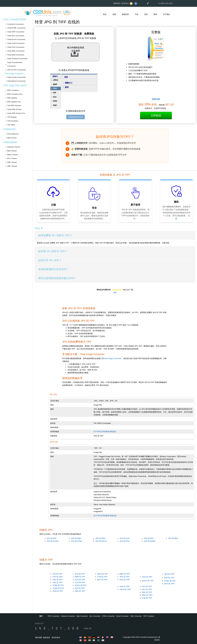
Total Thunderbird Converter (15, 64)
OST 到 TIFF (58, 577)
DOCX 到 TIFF (81, 585)
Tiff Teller (11, 125)
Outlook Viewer (14, 147)
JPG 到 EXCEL (53, 541)
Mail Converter (82, 616)
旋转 (67, 87)
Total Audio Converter (16, 77)
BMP (55, 84)
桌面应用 (125, 14)
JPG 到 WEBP (150, 541)
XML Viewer (12, 166)
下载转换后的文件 (76, 117)
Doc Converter (95, 616)
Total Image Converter (14, 74)
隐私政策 (47, 638)
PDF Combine (13, 90)
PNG (55, 101)
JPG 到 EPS (149, 538)
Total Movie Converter (17, 81)
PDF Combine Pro (15, 94)
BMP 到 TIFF (80, 577)
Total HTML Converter (16, 28)
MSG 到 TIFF (103, 574)
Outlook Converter (68, 616)
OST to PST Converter (17, 70)
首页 (105, 14)
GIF (55, 93)
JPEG (56, 80)
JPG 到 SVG (125, 538)
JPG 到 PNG (100, 538)
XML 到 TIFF (58, 583)
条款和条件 (56, 638)
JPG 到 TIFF (80, 574)
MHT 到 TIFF (102, 580)
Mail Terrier (12, 138)
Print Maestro (13, 134)
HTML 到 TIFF (58, 585)
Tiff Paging (12, 117)
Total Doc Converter (16, 36)
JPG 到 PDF (52, 538)
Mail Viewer (12, 151)
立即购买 (156, 115)
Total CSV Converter (16, 47)
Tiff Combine (13, 121)
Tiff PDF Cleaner (14, 106)
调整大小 (69, 83)
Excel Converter (122, 616)
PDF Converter (54, 616)
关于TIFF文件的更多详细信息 (105, 516)
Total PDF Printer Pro (16, 113)
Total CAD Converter (16, 43)
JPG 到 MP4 (173, 538)
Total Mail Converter (16, 55)
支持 (146, 14)
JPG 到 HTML (77, 541)
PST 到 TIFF (57, 574)
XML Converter (136, 616)
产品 (136, 14)
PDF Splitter (12, 98)
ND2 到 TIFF (80, 588)
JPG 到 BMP (76, 538)
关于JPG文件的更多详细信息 (105, 432)
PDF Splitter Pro (14, 102)
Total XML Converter (16, 51)
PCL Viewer (12, 158)
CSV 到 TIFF (80, 583)
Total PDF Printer (14, 109)
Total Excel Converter (16, 39)
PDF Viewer (12, 162)
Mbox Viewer (13, 155)
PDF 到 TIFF (58, 580)
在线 (114, 14)
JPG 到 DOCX (101, 541)
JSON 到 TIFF (58, 588)
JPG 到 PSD (125, 541)
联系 (155, 14)
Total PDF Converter (16, 32)
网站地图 (39, 638)
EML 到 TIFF (80, 591)
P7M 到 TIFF (102, 577)
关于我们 (167, 14)
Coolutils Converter (16, 24)
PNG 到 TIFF (58, 591)
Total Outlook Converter (17, 59)
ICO (55, 97)
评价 (115, 292)
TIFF (55, 88)
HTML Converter (108, 616)
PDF (55, 105)
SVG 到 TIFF (80, 580)
